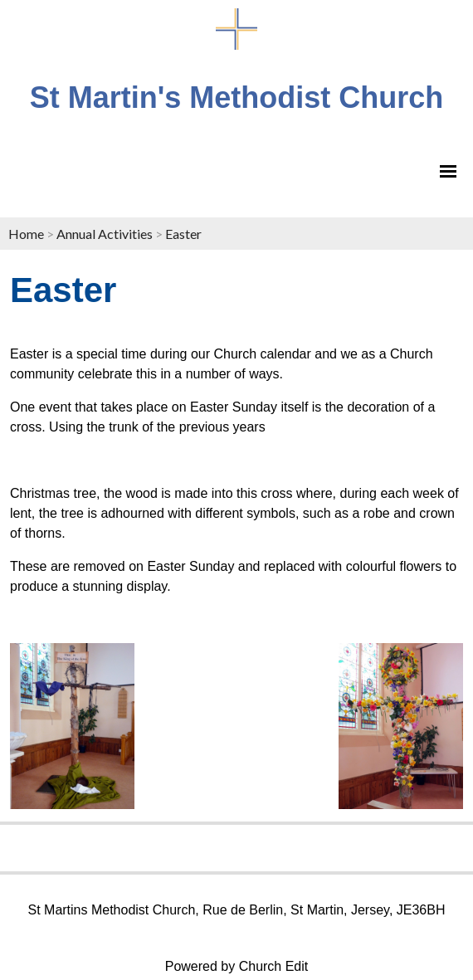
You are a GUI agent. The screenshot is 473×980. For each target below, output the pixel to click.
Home (26, 234)
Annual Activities (105, 234)
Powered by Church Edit (237, 966)
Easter (183, 234)
